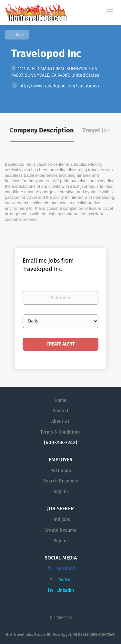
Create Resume (60, 530)
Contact (60, 411)
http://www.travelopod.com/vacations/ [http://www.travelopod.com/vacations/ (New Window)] (60, 86)
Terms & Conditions (60, 432)
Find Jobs (61, 520)
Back (20, 35)
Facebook (65, 568)
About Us (60, 421)
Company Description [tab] (42, 130)
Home (60, 400)
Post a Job (61, 471)
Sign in (61, 492)
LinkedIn (65, 590)
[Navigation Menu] (110, 11)
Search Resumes (61, 481)
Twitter (65, 580)
